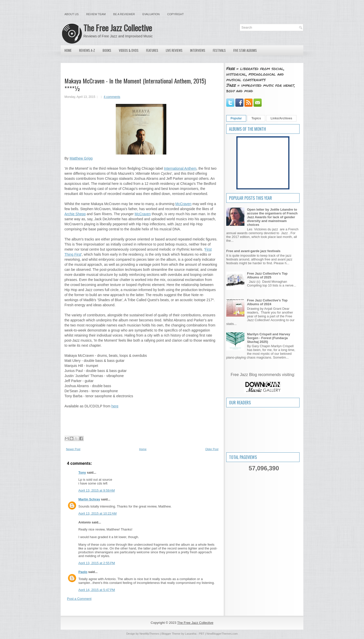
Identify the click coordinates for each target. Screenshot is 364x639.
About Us (72, 14)
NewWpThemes (149, 634)
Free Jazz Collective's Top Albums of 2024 (267, 302)
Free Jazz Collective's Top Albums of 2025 (267, 275)
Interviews (198, 50)
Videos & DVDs (129, 50)
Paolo (83, 572)
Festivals (219, 50)
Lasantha (191, 634)
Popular (236, 118)
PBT (202, 634)
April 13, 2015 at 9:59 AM (97, 490)
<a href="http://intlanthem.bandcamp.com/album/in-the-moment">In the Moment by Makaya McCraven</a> (141, 419)
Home (68, 50)
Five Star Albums (245, 50)
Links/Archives (281, 118)
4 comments (112, 97)
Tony (82, 472)
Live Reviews (174, 50)
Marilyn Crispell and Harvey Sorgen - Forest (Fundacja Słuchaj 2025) (269, 338)
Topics (256, 118)
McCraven (184, 204)
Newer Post (73, 449)
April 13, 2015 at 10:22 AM (97, 513)
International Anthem (180, 168)
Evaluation (151, 14)
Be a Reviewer (124, 14)
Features (152, 50)
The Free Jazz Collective (118, 28)
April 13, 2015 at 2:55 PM (97, 563)
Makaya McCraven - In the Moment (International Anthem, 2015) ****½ (135, 84)
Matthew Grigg (81, 158)
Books (107, 50)
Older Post (212, 449)
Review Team (96, 14)
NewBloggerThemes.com (222, 634)
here (115, 406)
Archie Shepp (75, 214)
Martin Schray (89, 499)
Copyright (176, 14)
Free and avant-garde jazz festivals (253, 251)
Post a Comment (79, 599)
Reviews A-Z (87, 50)
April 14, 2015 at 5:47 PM (97, 590)
